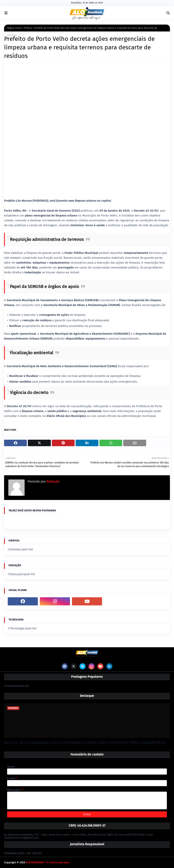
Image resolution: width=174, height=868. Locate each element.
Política (28, 28)
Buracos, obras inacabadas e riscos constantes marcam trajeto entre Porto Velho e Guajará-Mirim (85, 742)
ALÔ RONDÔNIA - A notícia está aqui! (48, 862)
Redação (53, 481)
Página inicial (14, 28)
